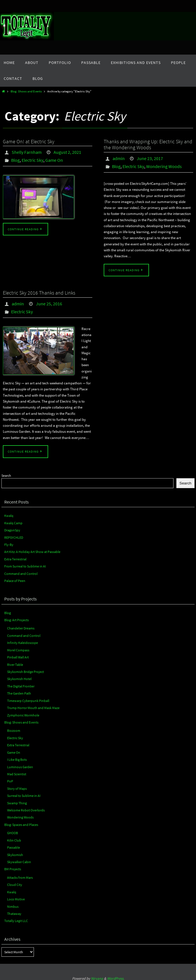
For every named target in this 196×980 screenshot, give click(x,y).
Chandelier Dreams (21, 628)
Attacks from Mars (20, 874)
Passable (14, 845)
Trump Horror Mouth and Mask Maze (33, 706)
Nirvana (97, 975)
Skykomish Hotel (19, 678)
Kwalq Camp (13, 523)
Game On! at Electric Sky (29, 141)
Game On (54, 160)
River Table (15, 663)
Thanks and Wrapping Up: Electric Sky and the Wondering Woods (148, 145)
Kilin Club (14, 837)
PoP (10, 779)
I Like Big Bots (17, 758)
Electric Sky (32, 160)
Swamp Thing (17, 800)
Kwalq (9, 516)
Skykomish (15, 852)
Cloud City (15, 881)
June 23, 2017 (150, 158)
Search (6, 476)
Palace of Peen (15, 580)
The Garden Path (19, 692)
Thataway (14, 910)
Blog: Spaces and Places (21, 822)
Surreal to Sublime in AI (24, 793)
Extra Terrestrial (15, 559)
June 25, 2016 (49, 304)
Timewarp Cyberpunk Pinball (28, 699)
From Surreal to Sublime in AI (25, 566)
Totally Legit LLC (16, 917)
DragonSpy (12, 530)
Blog (15, 160)
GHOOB (13, 830)
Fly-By (9, 544)
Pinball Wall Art (18, 656)
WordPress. (116, 975)
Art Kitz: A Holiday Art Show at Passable (32, 551)
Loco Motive (16, 896)
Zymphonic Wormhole (23, 713)
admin (119, 158)
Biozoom (14, 729)
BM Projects (13, 866)
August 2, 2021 (67, 152)
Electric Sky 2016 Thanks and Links (39, 293)
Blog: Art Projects (17, 619)
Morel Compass (18, 649)
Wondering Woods (164, 166)
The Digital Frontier (21, 685)
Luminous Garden (20, 765)
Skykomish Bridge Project (25, 671)
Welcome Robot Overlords (26, 808)
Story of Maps (17, 786)
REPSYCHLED (14, 537)
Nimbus (13, 903)
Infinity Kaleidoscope (23, 642)
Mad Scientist (17, 772)
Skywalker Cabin (19, 859)
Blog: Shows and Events (26, 91)
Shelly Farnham (27, 152)
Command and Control (21, 573)
